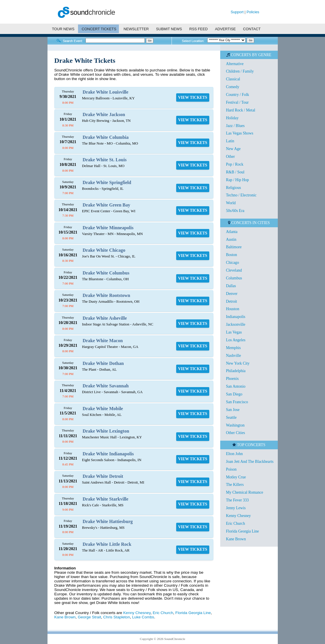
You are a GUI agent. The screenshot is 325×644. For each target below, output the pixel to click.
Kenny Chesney (137, 613)
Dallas (231, 286)
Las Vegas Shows (240, 133)
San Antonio (236, 386)
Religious (233, 188)
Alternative (235, 64)
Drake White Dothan (103, 363)
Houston (233, 309)
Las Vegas (234, 332)
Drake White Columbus (106, 273)
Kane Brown (65, 617)
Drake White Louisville (106, 92)
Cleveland (234, 270)
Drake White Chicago (104, 250)
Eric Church (163, 613)
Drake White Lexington (106, 431)
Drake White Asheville (105, 318)
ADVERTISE (225, 29)
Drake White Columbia (106, 137)
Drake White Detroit (103, 476)
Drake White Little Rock (107, 544)
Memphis (233, 348)
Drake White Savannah (106, 386)
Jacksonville (236, 324)
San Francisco (237, 402)
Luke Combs (143, 617)
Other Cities (235, 433)
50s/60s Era (235, 211)
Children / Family (240, 71)
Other (230, 157)
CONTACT (252, 29)
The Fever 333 (237, 500)
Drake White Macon (103, 341)
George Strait (89, 617)
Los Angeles (236, 340)
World (231, 203)
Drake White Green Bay (106, 205)
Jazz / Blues (235, 126)
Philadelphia (236, 371)
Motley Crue (236, 477)
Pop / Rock (235, 164)
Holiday (232, 118)
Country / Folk (237, 95)
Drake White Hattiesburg (108, 521)
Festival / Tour (237, 102)
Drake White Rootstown (106, 295)
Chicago (232, 263)
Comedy (233, 87)
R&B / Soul (235, 172)
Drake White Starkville (106, 499)
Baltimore (234, 247)
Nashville (233, 356)
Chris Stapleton (117, 617)
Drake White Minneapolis (108, 228)
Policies (253, 12)
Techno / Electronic (241, 195)
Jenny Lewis (236, 508)
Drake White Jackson (104, 114)
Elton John (234, 454)
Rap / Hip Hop (237, 180)
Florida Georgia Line (193, 613)
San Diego (234, 394)
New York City (238, 363)
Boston (232, 255)
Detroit (232, 301)
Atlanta (232, 232)
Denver (232, 294)
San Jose (233, 410)
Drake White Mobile (103, 409)
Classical (233, 79)
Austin (231, 239)
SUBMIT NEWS (169, 29)
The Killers (235, 485)
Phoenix (232, 379)
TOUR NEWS (63, 29)
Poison (231, 469)
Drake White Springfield (107, 182)
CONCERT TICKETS (99, 29)
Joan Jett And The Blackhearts (250, 462)
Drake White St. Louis (105, 160)
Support (237, 12)
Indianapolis (236, 317)
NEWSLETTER (136, 29)
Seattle (231, 417)
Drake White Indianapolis (108, 454)
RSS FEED (198, 29)
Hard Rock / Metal (241, 110)
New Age (233, 149)
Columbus (234, 278)
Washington (235, 425)
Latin (230, 141)
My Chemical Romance (245, 492)
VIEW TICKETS (193, 97)
